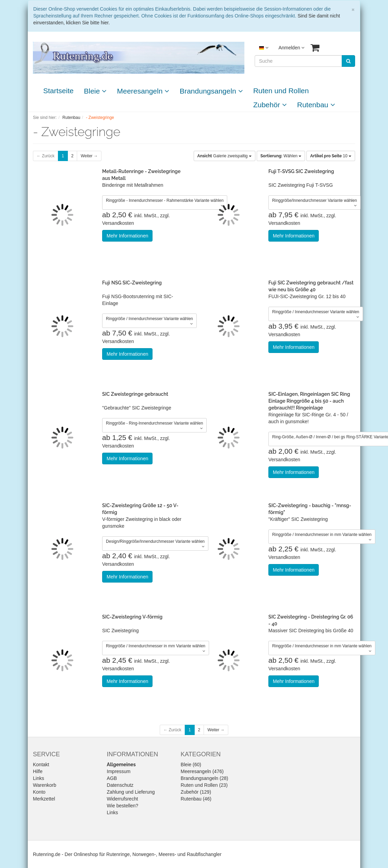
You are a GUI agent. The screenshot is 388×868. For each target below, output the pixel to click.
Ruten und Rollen (281, 91)
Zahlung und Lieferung (131, 792)
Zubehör (270, 105)
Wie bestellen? (123, 806)
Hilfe (38, 771)
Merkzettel (44, 799)
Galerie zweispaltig (225, 156)
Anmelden (291, 48)
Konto (39, 792)
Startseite (58, 91)
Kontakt (41, 765)
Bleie (95, 91)
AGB (112, 778)
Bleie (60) (191, 765)
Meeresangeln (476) (202, 771)
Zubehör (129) (196, 792)
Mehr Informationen (127, 236)
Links (39, 778)
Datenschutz (120, 785)
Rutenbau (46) (196, 799)
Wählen (281, 156)
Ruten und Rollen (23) (204, 785)
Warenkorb (45, 785)
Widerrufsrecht (123, 799)
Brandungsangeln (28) (204, 778)
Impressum (119, 771)
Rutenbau (316, 105)
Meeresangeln (143, 91)
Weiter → (89, 156)
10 (331, 156)
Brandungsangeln (211, 91)
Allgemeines (121, 765)
